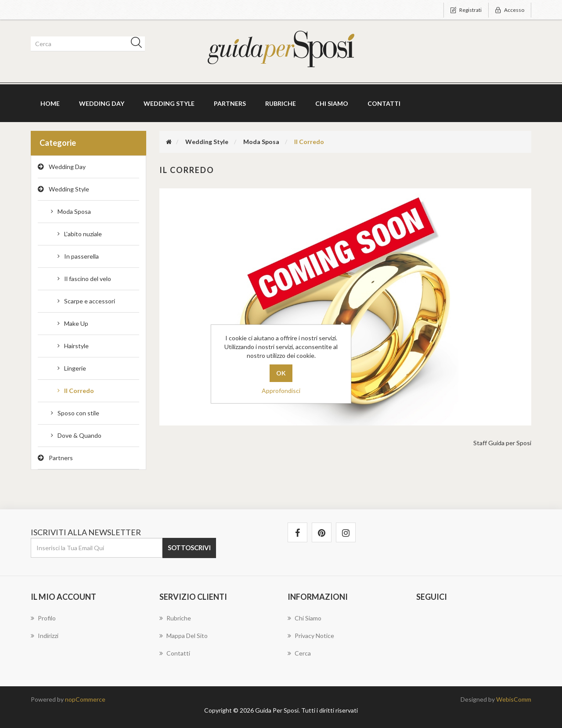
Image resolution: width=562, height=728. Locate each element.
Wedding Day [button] (102, 103)
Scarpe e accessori (90, 301)
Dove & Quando (79, 435)
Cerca (299, 653)
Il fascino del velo (88, 279)
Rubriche (281, 103)
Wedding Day (67, 167)
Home (50, 103)
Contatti (384, 103)
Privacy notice (311, 636)
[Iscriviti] (97, 548)
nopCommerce (85, 699)
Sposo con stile (78, 413)
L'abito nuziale (83, 234)
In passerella (81, 256)
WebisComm (514, 699)
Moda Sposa (74, 211)
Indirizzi (45, 636)
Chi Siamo (332, 103)
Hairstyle (76, 346)
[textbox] (86, 44)
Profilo (43, 618)
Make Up (76, 323)
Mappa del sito (184, 636)
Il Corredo (79, 391)
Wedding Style (69, 189)
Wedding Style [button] (169, 103)
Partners (230, 103)
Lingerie (75, 368)
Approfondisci (281, 391)
